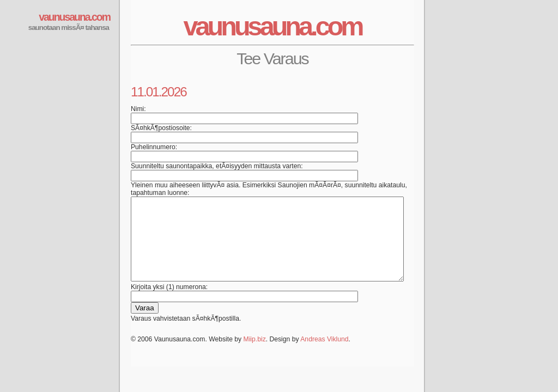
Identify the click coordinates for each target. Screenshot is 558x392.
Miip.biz (255, 356)
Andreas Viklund (324, 356)
